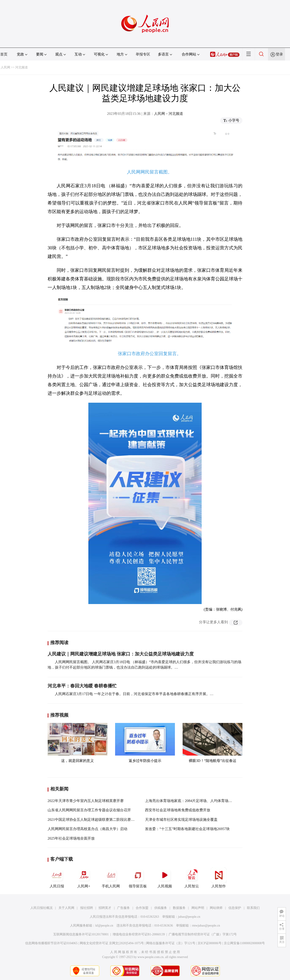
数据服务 (179, 908)
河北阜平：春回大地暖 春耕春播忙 (82, 686)
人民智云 (192, 878)
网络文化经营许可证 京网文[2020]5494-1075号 (112, 943)
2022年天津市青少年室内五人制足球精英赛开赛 (86, 801)
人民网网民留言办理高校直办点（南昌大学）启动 (87, 829)
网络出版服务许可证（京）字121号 (171, 943)
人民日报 (57, 878)
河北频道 (22, 67)
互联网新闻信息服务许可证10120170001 (81, 934)
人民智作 (219, 878)
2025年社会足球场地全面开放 (71, 838)
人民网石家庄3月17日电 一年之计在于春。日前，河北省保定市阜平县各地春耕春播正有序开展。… (134, 694)
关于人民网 (66, 908)
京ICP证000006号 (210, 943)
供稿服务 (161, 908)
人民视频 (165, 878)
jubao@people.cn (189, 917)
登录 (279, 54)
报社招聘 (87, 908)
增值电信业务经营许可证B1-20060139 (139, 934)
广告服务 (123, 908)
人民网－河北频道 (169, 114)
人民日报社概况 (41, 908)
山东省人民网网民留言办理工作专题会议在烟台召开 (89, 810)
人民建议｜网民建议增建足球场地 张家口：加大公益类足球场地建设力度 (121, 654)
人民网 (5, 67)
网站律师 (216, 908)
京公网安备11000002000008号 (244, 943)
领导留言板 (138, 878)
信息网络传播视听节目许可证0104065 (51, 943)
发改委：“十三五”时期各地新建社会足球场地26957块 (187, 829)
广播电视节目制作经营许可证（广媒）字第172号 (203, 934)
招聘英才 (105, 908)
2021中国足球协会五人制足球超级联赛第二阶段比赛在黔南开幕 (98, 820)
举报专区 (143, 54)
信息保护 (235, 908)
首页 (4, 54)
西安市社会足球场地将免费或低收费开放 (178, 810)
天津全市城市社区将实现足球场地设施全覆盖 (181, 820)
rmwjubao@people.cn (206, 926)
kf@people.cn (104, 926)
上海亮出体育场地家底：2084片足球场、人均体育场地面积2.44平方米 (201, 801)
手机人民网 (111, 878)
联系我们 (253, 908)
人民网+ (84, 878)
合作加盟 (142, 908)
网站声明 (198, 908)
